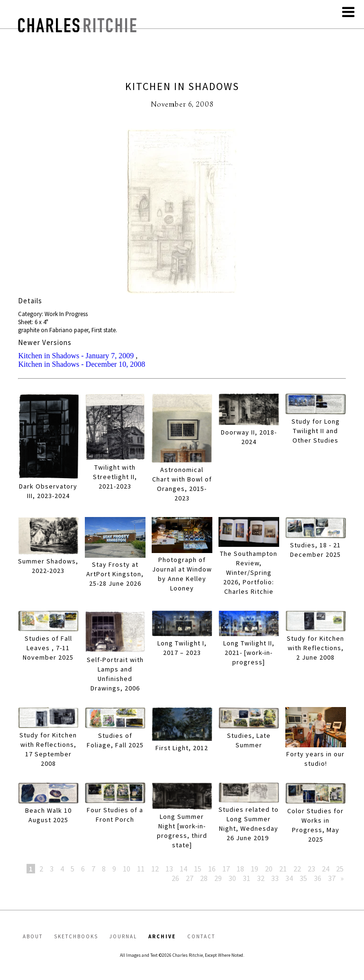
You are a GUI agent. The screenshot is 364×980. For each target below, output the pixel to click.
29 (218, 878)
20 (269, 869)
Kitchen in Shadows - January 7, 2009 (76, 356)
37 (332, 878)
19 (255, 869)
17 (226, 869)
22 (297, 869)
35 (303, 878)
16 (212, 869)
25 (340, 869)
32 (261, 878)
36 (318, 878)
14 (183, 869)
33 (275, 878)
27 (190, 878)
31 (246, 878)
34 (289, 878)
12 (155, 869)
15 (198, 869)
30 (232, 878)
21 (283, 869)
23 (311, 869)
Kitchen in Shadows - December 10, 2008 (82, 364)
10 (127, 869)
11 (141, 869)
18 (240, 869)
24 (326, 869)
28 (204, 878)
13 (169, 869)
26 (175, 878)
